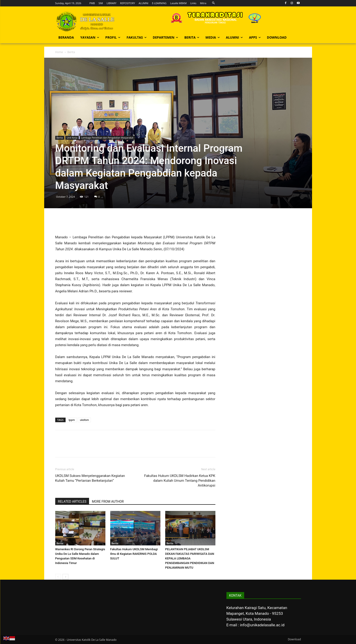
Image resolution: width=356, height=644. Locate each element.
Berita (60, 138)
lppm (72, 420)
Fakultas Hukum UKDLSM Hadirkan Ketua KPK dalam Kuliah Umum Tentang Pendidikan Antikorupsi (180, 481)
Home (59, 52)
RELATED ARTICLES (72, 502)
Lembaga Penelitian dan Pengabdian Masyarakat (107, 138)
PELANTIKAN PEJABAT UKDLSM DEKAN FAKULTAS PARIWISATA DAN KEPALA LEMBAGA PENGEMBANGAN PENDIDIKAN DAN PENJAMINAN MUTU (190, 558)
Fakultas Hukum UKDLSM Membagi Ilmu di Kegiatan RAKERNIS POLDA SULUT (134, 554)
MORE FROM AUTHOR (108, 502)
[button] (213, 3)
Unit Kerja (72, 138)
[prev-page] (58, 577)
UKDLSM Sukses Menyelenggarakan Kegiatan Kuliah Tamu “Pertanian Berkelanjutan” (90, 478)
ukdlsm (84, 420)
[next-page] (65, 577)
